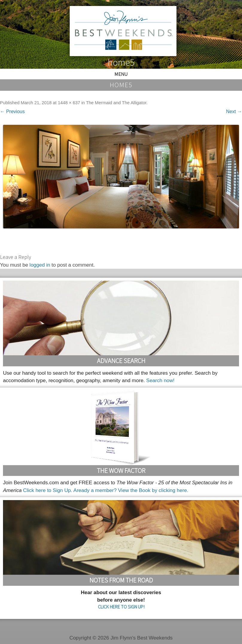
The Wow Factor (121, 471)
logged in (40, 265)
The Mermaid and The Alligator (116, 103)
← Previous (12, 112)
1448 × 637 (69, 103)
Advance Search (121, 361)
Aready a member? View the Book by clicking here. (131, 490)
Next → (234, 112)
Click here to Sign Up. (48, 490)
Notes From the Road (121, 580)
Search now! (160, 381)
